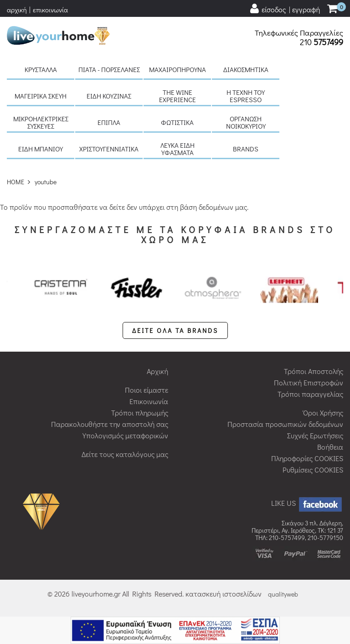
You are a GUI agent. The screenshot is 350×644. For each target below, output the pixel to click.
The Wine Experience (178, 96)
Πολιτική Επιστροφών (309, 382)
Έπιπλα (109, 122)
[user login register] (284, 9)
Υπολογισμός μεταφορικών (125, 435)
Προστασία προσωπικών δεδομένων (285, 424)
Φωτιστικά (177, 122)
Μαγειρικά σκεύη (41, 96)
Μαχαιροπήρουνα (178, 69)
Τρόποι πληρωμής (140, 413)
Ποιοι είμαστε (147, 390)
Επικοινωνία (149, 401)
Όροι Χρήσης (323, 413)
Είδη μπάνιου (41, 149)
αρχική (17, 10)
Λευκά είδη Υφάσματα (178, 149)
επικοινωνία (50, 10)
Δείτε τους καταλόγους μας (125, 454)
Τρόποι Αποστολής (314, 371)
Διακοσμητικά (246, 69)
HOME (15, 182)
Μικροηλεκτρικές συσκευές (41, 122)
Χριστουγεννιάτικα (109, 149)
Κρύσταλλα (41, 69)
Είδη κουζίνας (109, 96)
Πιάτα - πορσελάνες (109, 69)
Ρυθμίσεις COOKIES (313, 470)
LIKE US (307, 503)
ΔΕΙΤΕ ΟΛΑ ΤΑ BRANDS (175, 330)
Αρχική (157, 371)
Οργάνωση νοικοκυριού (246, 122)
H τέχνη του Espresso (246, 96)
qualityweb (283, 594)
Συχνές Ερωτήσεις (315, 435)
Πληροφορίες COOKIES (307, 458)
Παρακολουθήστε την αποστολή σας (110, 424)
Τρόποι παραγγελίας (310, 394)
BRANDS (246, 149)
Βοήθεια (330, 447)
